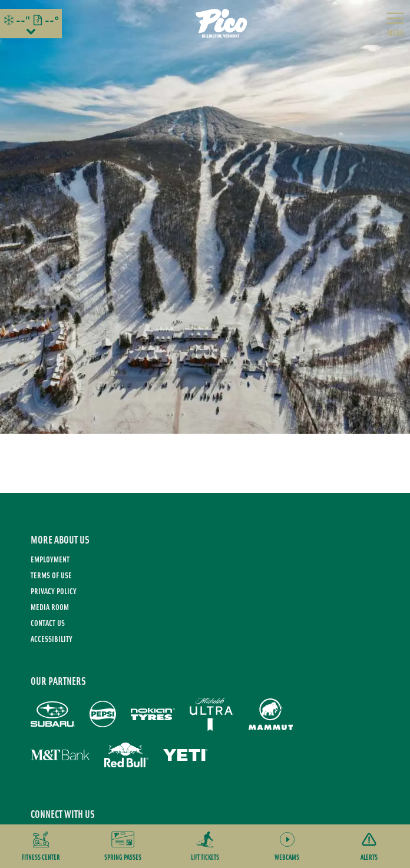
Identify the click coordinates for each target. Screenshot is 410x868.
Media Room (50, 607)
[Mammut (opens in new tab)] (271, 714)
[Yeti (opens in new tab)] (185, 755)
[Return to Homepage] (221, 24)
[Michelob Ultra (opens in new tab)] (212, 714)
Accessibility (52, 639)
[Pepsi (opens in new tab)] (103, 714)
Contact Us (48, 623)
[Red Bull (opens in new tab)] (126, 755)
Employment (50, 559)
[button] (41, 846)
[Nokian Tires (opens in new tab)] (153, 714)
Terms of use (51, 575)
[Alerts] (369, 846)
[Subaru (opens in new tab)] (53, 714)
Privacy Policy (54, 591)
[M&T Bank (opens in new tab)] (60, 755)
